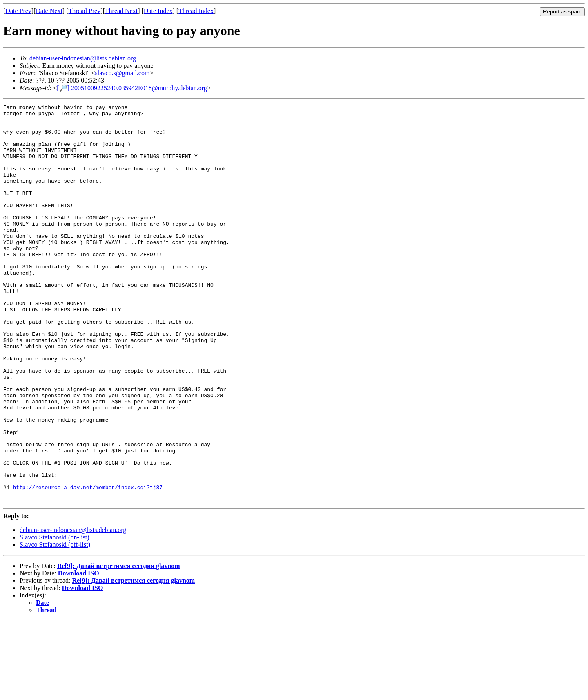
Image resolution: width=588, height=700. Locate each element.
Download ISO (79, 653)
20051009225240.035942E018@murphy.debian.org (139, 88)
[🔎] (63, 88)
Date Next (49, 11)
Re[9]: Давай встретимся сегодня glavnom (119, 645)
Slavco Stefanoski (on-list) (55, 617)
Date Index (158, 11)
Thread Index (196, 11)
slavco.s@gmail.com (122, 73)
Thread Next (121, 11)
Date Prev (18, 11)
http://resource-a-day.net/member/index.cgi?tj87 (88, 564)
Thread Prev (84, 11)
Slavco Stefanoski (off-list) (55, 624)
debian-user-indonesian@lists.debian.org (83, 58)
